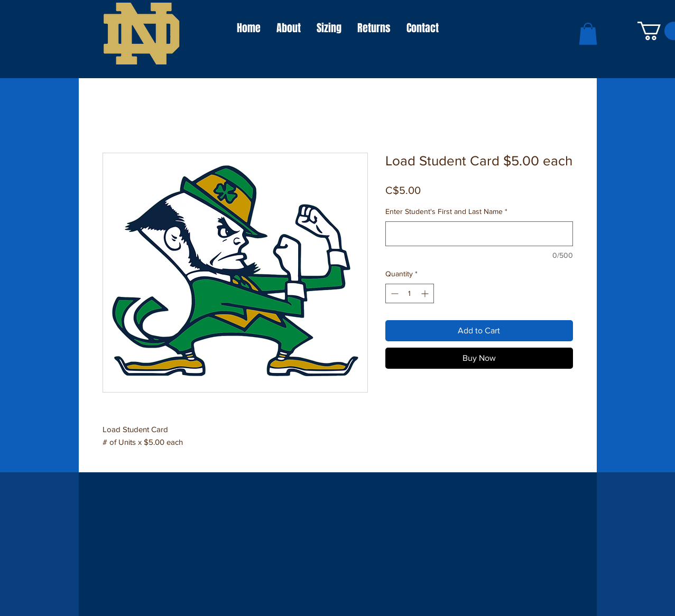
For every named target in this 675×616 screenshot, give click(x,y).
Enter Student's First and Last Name (446, 211)
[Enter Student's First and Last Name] (479, 234)
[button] (588, 34)
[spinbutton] (410, 293)
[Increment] (426, 293)
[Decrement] (394, 293)
